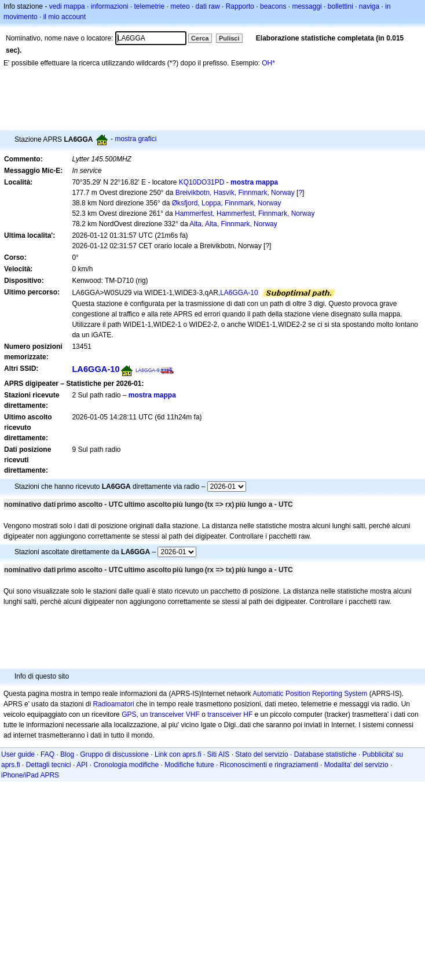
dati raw (208, 6)
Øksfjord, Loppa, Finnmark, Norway (227, 203)
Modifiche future (189, 765)
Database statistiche (325, 754)
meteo (180, 6)
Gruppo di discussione (114, 754)
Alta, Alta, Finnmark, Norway (233, 224)
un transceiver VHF (170, 714)
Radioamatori (113, 704)
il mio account (65, 17)
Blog (67, 754)
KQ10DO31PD (202, 182)
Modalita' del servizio (356, 765)
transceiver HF (230, 714)
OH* (268, 63)
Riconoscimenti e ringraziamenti (269, 765)
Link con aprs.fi (178, 754)
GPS (129, 714)
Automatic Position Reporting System (310, 694)
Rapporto (240, 6)
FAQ (47, 754)
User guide (18, 754)
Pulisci (229, 38)
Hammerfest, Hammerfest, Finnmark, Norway (245, 213)
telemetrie (150, 6)
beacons (273, 6)
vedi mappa (67, 6)
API (82, 765)
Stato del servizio (261, 754)
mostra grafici (135, 139)
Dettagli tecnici (49, 765)
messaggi (307, 6)
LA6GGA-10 (239, 293)
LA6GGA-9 (148, 370)
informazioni (110, 6)
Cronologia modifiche (126, 765)
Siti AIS (219, 754)
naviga (369, 6)
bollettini (340, 6)
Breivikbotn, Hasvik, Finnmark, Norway (235, 193)
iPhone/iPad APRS (30, 775)
